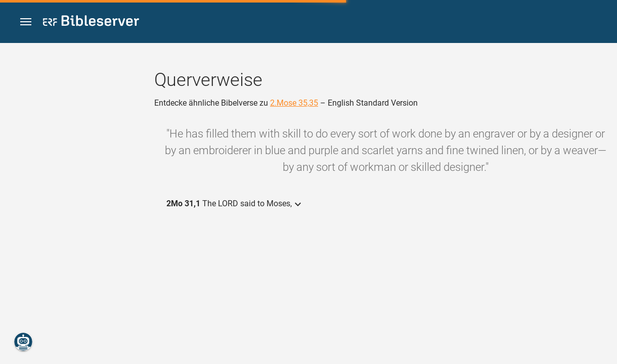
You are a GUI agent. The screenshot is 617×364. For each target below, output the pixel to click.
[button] (26, 22)
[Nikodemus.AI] (23, 342)
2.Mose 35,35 (294, 103)
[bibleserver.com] (91, 22)
